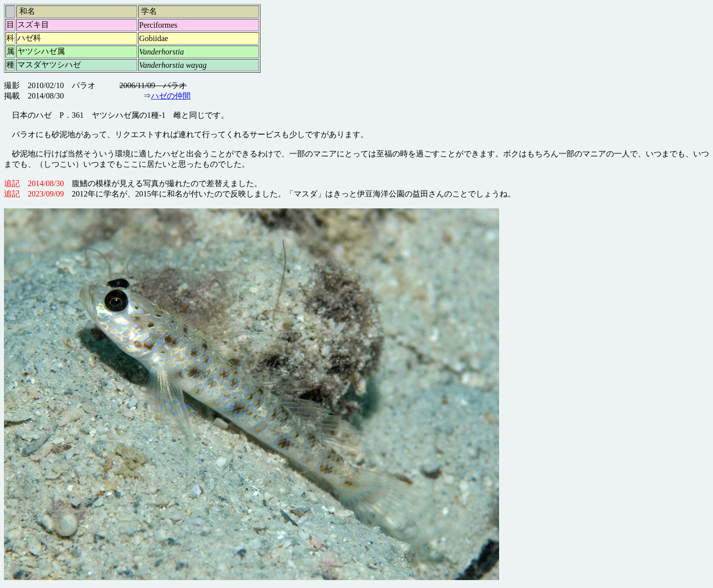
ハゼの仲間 (171, 96)
